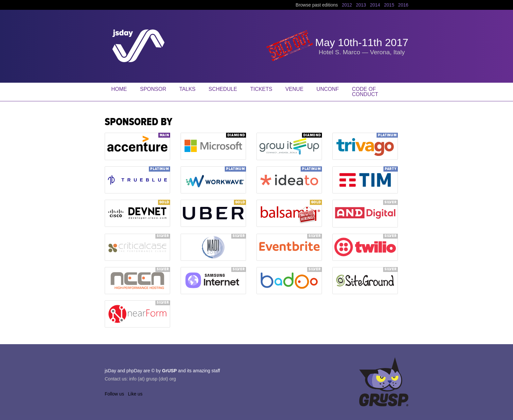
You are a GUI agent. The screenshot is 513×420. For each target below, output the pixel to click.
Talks (187, 89)
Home (119, 89)
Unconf (327, 89)
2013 (361, 5)
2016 (403, 5)
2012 (347, 5)
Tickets (261, 89)
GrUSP (169, 371)
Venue (294, 89)
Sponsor (153, 89)
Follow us (114, 394)
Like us (135, 394)
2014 (375, 5)
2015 (389, 5)
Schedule (223, 89)
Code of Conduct (365, 92)
